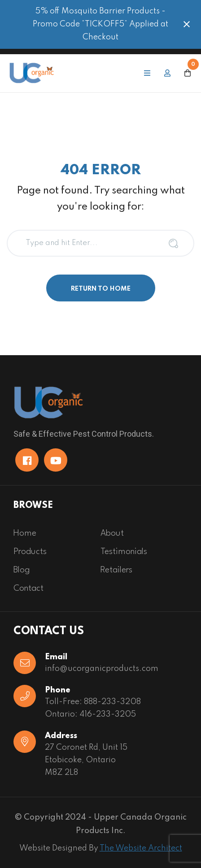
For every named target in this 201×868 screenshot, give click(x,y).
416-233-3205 (108, 714)
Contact (28, 589)
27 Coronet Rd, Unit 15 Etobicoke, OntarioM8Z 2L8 (86, 760)
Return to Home (101, 289)
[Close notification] (187, 24)
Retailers (116, 570)
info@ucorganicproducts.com (102, 669)
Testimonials (124, 552)
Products (30, 552)
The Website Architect (141, 848)
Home (25, 533)
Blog (22, 570)
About (112, 533)
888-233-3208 (112, 702)
